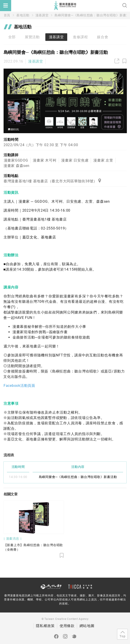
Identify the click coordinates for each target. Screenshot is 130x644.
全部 (12, 37)
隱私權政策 (45, 626)
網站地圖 (87, 626)
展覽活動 (32, 37)
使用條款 (67, 626)
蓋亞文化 (30, 237)
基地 (45, 237)
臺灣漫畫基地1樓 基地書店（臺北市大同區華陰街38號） (52, 181)
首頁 (7, 15)
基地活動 (23, 15)
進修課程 (80, 37)
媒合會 (103, 37)
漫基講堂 (42, 15)
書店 (52, 237)
